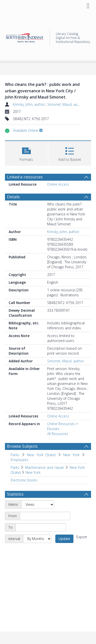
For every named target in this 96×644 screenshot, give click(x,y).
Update (64, 539)
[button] (26, 153)
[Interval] (37, 539)
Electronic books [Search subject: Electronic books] (24, 480)
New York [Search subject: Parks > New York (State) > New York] (71, 455)
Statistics (15, 494)
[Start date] (45, 516)
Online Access (58, 184)
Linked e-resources (25, 177)
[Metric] (38, 505)
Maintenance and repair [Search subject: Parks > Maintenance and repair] (45, 467)
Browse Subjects (22, 446)
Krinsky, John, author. (29, 104)
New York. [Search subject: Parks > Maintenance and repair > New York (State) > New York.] (33, 472)
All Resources (58, 434)
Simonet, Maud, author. (66, 104)
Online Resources (61, 424)
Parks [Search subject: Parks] (15, 455)
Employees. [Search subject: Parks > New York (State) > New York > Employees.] (20, 460)
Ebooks (53, 429)
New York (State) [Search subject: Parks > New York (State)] (41, 455)
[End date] (41, 527)
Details (13, 197)
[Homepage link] (48, 37)
